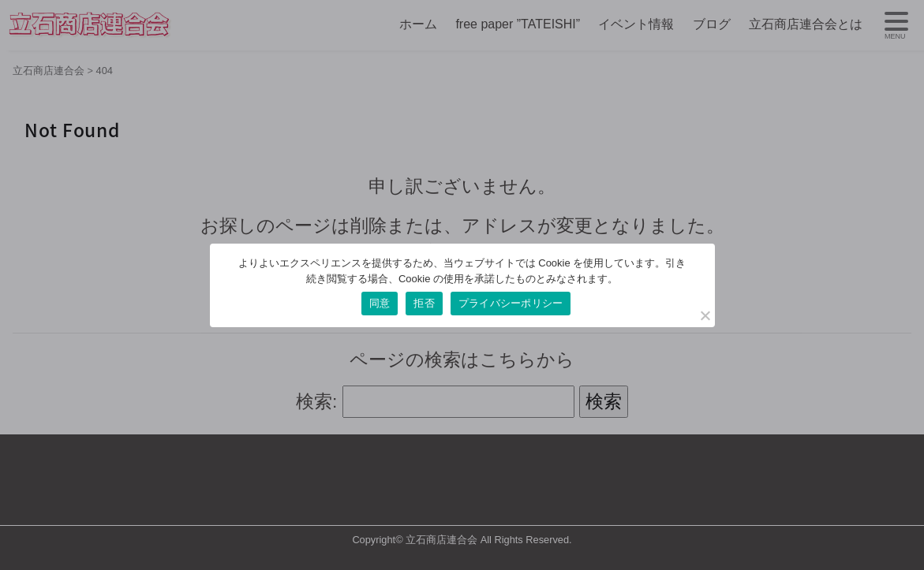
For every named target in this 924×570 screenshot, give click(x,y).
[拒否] (705, 315)
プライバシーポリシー (511, 303)
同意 (380, 303)
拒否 (424, 303)
